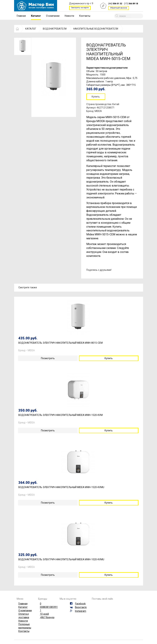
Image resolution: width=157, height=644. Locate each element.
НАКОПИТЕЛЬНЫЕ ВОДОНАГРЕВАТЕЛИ (96, 29)
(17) (131, 4)
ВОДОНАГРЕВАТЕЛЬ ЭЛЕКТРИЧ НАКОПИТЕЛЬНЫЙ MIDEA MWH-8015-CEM (61, 343)
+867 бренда (47, 617)
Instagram (81, 611)
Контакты (85, 16)
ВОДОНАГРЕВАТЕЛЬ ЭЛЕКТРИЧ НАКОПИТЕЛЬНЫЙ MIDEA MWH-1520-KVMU (61, 487)
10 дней (44, 614)
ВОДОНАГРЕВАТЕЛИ (55, 29)
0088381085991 (49, 607)
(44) (115, 4)
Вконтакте (81, 607)
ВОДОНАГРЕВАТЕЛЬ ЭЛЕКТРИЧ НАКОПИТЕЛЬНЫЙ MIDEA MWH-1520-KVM (61, 415)
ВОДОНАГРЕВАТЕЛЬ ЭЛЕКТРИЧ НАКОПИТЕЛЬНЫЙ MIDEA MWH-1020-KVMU (61, 560)
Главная (21, 16)
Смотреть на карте (80, 8)
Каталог (36, 16)
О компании (53, 16)
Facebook (80, 604)
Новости (69, 16)
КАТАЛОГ (31, 29)
